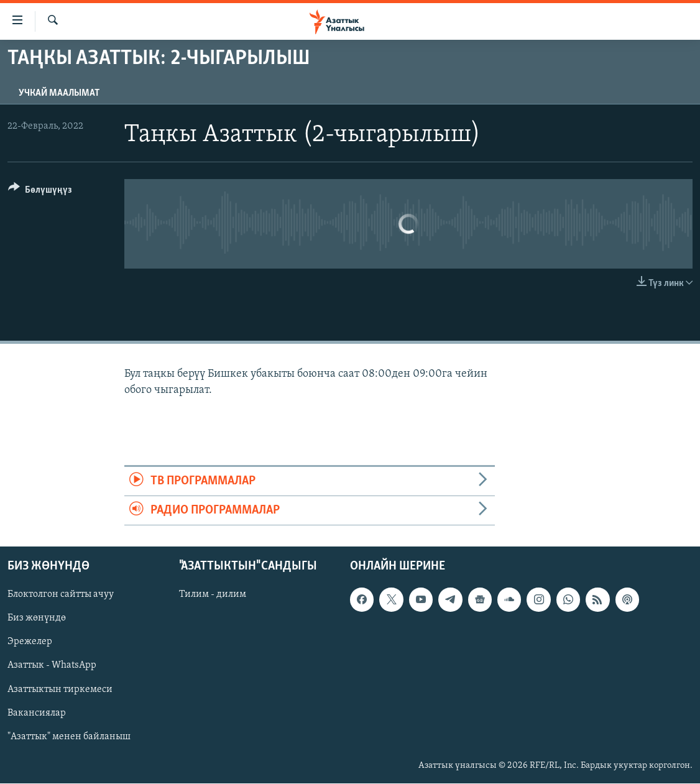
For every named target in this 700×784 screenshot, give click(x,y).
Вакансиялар (37, 713)
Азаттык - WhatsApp (52, 666)
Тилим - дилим (213, 595)
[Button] (40, 192)
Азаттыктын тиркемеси (60, 689)
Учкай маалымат (59, 93)
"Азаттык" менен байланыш (69, 737)
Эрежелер (30, 642)
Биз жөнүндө (37, 619)
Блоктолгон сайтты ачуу (61, 595)
